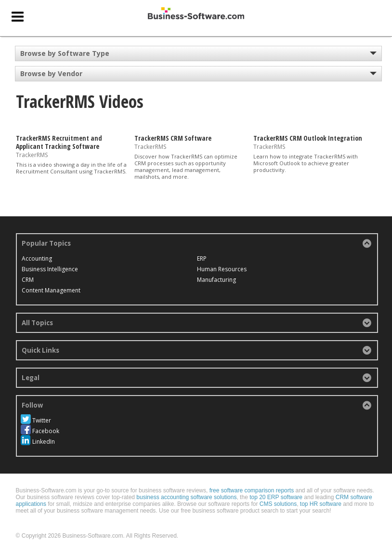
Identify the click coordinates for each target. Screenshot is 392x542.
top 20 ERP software (276, 487)
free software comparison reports (252, 480)
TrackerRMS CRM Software (173, 138)
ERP (144, 269)
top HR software (321, 493)
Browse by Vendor (51, 73)
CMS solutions (278, 493)
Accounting (37, 258)
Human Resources (163, 280)
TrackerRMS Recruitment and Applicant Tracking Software (59, 142)
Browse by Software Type (65, 53)
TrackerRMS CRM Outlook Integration (308, 138)
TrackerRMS (32, 154)
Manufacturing (275, 258)
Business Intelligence (50, 269)
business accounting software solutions (186, 487)
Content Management (168, 258)
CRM (28, 280)
